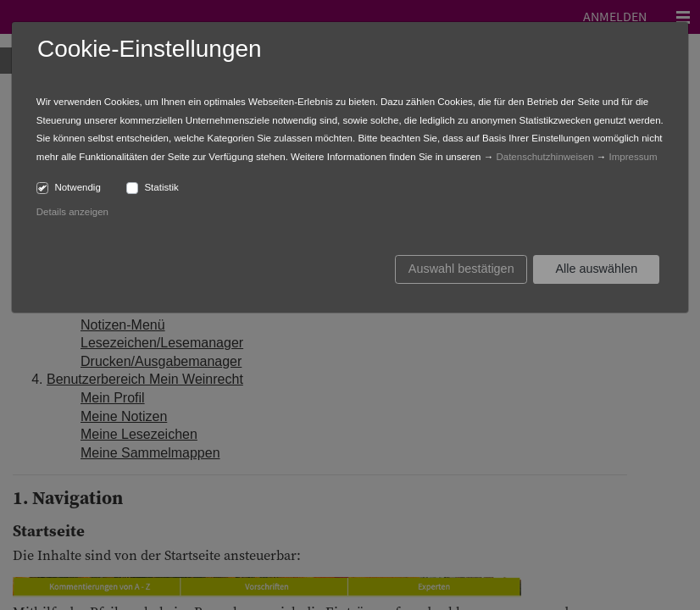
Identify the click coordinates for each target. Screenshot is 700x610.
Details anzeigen (72, 212)
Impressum (633, 157)
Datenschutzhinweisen (544, 157)
